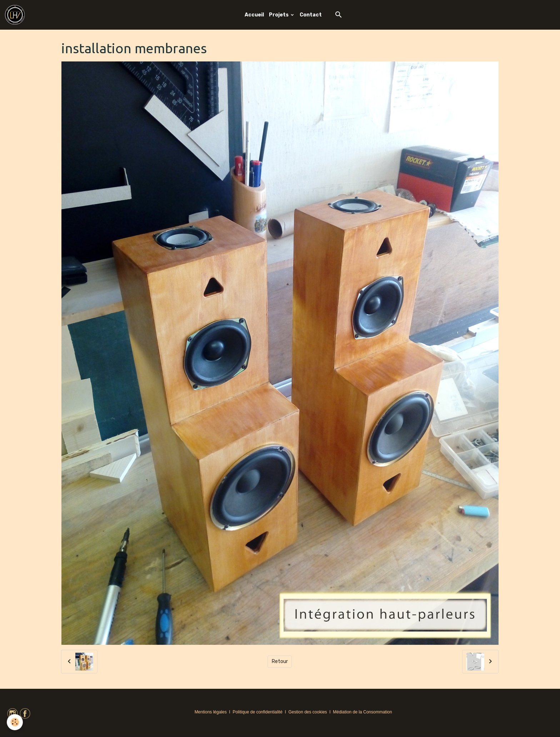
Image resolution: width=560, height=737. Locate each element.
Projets (279, 15)
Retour (280, 661)
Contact (311, 15)
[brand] (16, 15)
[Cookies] (15, 722)
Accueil (254, 15)
